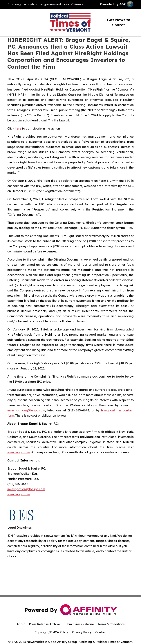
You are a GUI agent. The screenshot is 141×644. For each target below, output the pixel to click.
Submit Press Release (79, 624)
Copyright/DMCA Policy (51, 632)
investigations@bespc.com (26, 410)
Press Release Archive (45, 624)
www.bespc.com (19, 452)
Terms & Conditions (111, 624)
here (18, 128)
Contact (101, 632)
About (21, 624)
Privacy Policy (82, 632)
